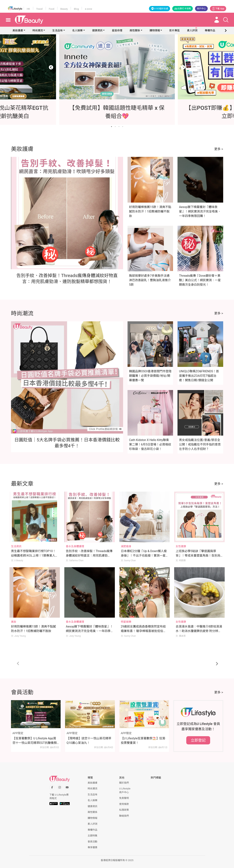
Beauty (64, 9)
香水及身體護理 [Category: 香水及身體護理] (75, 546)
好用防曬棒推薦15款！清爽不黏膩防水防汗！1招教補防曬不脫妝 (150, 211)
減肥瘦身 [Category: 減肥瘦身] (126, 546)
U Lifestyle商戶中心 (125, 790)
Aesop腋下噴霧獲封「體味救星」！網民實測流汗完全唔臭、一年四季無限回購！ (200, 211)
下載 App (218, 9)
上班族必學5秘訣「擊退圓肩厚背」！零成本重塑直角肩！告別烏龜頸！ (198, 556)
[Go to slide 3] (119, 127)
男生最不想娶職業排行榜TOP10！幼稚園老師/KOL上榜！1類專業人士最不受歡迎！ (35, 556)
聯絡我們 (124, 816)
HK (28, 9)
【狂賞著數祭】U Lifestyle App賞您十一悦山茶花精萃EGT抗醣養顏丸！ (35, 741)
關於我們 (124, 783)
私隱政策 (124, 810)
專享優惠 (92, 847)
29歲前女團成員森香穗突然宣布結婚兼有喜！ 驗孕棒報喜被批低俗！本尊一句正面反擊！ (144, 631)
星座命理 (117, 30)
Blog (76, 9)
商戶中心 (201, 9)
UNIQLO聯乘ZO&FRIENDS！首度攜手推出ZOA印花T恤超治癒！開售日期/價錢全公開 (199, 376)
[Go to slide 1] (111, 127)
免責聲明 (124, 798)
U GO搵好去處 (160, 9)
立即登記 (198, 740)
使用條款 (124, 804)
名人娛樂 (77, 30)
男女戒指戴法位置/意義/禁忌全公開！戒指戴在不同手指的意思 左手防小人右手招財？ (200, 444)
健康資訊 (97, 30)
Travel (39, 9)
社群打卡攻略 (183, 9)
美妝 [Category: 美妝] (14, 622)
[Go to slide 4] (123, 127)
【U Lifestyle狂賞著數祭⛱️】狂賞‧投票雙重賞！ (143, 741)
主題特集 (92, 836)
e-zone (88, 9)
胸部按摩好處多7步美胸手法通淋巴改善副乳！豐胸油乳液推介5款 (150, 280)
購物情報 (155, 30)
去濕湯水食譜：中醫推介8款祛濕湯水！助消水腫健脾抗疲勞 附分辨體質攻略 (199, 631)
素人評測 (92, 824)
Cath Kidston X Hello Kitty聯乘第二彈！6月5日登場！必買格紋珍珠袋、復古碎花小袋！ (150, 444)
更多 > (219, 149)
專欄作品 (92, 830)
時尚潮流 (38, 30)
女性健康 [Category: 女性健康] (181, 546)
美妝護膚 (18, 30)
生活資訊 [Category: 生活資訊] (16, 546)
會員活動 (92, 842)
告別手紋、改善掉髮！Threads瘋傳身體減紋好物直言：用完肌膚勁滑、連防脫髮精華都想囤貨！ (89, 556)
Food (52, 9)
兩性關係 (135, 30)
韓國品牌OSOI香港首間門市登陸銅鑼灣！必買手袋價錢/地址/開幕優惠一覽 (150, 376)
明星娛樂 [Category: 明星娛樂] (126, 622)
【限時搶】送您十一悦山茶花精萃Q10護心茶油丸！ (89, 741)
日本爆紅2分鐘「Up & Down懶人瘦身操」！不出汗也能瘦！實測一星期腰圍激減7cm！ (144, 556)
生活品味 (57, 30)
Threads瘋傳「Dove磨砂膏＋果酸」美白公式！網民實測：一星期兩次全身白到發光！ (200, 280)
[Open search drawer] (226, 20)
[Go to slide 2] (115, 127)
